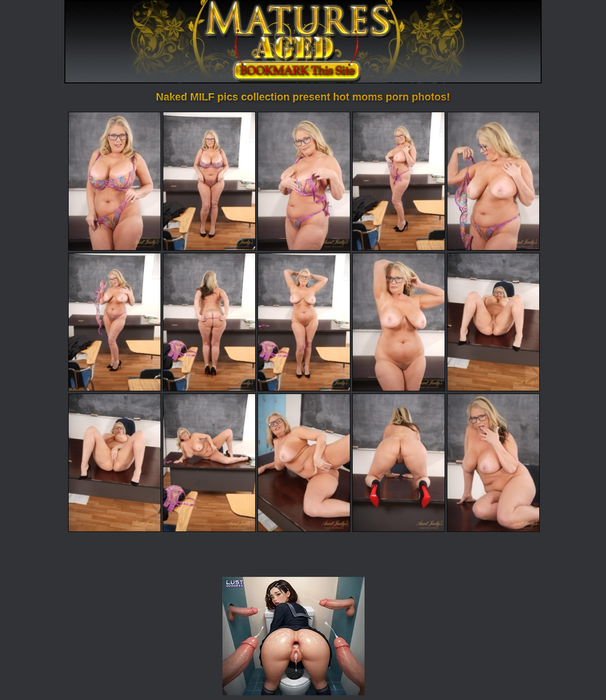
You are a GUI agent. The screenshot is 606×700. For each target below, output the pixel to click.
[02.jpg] (209, 181)
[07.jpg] (209, 322)
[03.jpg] (304, 181)
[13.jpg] (304, 463)
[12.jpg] (209, 463)
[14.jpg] (399, 463)
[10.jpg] (493, 322)
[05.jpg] (493, 181)
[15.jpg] (493, 463)
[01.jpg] (115, 181)
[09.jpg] (399, 322)
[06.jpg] (115, 322)
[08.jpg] (304, 322)
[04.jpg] (399, 181)
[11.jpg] (115, 463)
